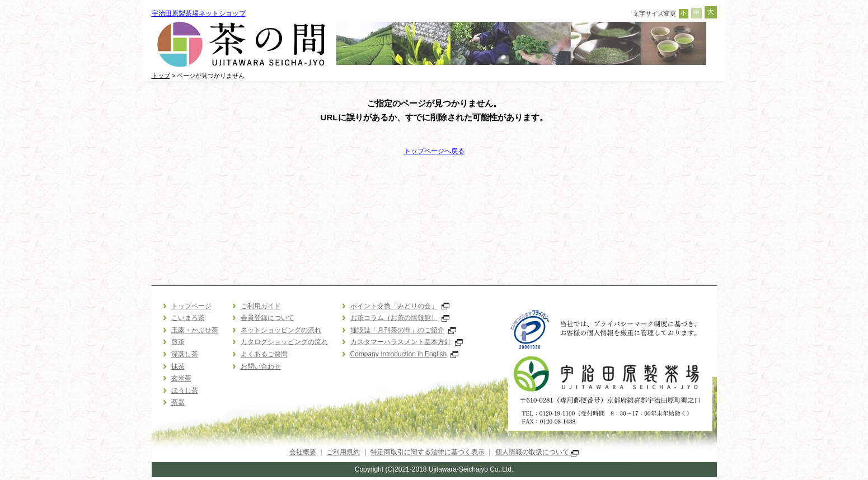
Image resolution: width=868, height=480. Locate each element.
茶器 (178, 402)
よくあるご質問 (264, 354)
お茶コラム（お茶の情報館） (400, 318)
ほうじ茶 (185, 390)
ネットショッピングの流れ (281, 330)
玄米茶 (181, 378)
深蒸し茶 (185, 354)
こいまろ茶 (188, 318)
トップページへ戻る (434, 151)
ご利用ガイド (261, 306)
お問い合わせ (261, 366)
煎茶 (178, 342)
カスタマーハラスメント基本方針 (407, 342)
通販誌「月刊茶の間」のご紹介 (403, 330)
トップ (161, 76)
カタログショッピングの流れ (284, 342)
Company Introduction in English (405, 354)
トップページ (191, 306)
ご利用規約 (343, 452)
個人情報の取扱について (537, 452)
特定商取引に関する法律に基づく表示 (428, 452)
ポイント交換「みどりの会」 (400, 306)
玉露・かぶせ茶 (195, 330)
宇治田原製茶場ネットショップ (199, 13)
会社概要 (303, 452)
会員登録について (268, 318)
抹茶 (178, 366)
